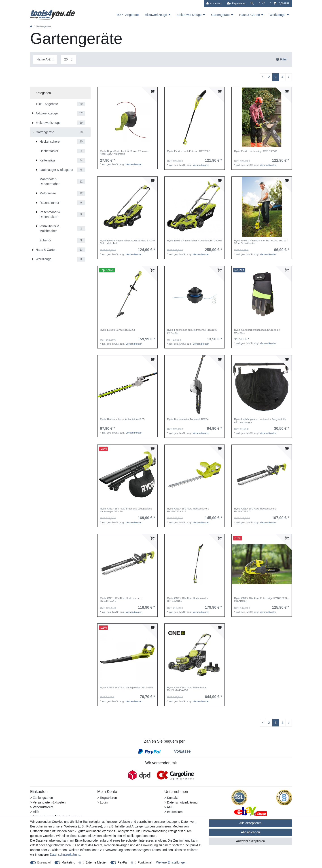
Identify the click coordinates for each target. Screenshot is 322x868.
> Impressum (173, 812)
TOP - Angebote (127, 15)
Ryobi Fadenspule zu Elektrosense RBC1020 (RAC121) (192, 331)
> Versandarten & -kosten (48, 802)
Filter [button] (282, 60)
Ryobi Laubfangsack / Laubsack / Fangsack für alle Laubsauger (260, 421)
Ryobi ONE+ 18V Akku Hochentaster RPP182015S (187, 599)
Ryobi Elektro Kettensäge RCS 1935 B (256, 151)
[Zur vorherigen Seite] (263, 77)
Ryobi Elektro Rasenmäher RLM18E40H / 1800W (195, 241)
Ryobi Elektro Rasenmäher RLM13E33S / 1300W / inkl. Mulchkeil (127, 242)
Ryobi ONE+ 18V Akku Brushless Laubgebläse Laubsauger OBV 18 (126, 510)
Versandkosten (134, 164)
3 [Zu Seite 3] (276, 77)
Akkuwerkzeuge (156, 15)
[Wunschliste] (262, 3)
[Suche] (252, 3)
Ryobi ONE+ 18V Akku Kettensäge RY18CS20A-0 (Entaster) (261, 599)
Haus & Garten (250, 15)
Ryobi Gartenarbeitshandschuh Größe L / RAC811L (257, 331)
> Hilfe (35, 812)
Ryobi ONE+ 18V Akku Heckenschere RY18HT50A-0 (121, 599)
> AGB (169, 807)
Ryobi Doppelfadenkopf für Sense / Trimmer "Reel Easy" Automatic (124, 153)
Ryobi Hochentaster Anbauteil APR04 (188, 419)
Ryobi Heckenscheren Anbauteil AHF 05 (122, 419)
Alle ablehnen (251, 832)
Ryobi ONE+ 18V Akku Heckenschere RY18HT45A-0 (255, 510)
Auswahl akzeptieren (250, 841)
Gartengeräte (220, 15)
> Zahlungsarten (42, 798)
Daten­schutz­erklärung (65, 855)
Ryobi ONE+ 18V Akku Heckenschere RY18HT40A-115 (188, 510)
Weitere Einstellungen (171, 862)
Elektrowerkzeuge (189, 15)
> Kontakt (171, 798)
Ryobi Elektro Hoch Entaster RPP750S (189, 151)
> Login (102, 802)
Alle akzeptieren (250, 823)
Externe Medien (96, 862)
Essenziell (44, 862)
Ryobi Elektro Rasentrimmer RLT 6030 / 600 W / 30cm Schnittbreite (261, 242)
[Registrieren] (236, 3)
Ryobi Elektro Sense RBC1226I (117, 330)
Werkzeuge (277, 15)
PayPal (123, 862)
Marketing (68, 862)
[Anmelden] (213, 3)
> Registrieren (107, 798)
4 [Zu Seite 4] (282, 77)
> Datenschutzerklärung (181, 802)
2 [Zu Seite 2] (269, 77)
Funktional (145, 862)
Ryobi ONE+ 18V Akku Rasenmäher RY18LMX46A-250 (187, 689)
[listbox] (195, 117)
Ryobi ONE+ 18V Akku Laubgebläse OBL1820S (127, 688)
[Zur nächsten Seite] (289, 77)
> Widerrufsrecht (42, 807)
